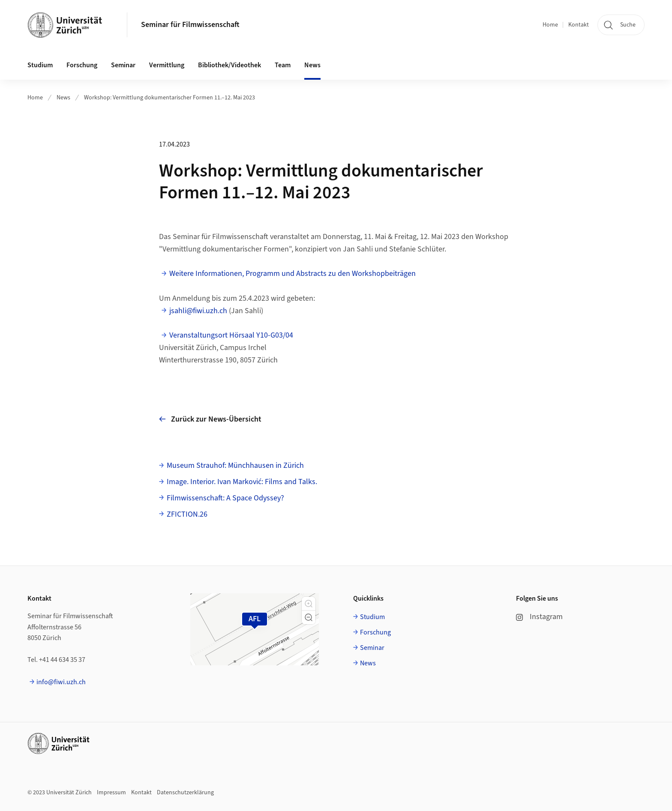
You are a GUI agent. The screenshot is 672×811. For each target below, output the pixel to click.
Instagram (539, 617)
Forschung (375, 632)
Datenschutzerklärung (185, 793)
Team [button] (283, 65)
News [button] (312, 65)
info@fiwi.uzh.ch (61, 682)
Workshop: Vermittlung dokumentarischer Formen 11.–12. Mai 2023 (169, 98)
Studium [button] (40, 65)
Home (550, 25)
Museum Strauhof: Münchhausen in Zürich (235, 465)
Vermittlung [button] (167, 65)
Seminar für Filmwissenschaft (190, 25)
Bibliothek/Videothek (229, 65)
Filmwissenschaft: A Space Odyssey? (225, 498)
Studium (372, 617)
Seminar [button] (123, 65)
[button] (309, 604)
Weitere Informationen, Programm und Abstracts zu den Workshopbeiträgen (292, 274)
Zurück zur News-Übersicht (210, 419)
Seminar (372, 648)
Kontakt (579, 25)
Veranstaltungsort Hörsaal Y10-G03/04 (231, 335)
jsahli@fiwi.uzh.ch (198, 311)
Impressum (111, 793)
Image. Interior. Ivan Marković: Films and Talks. (242, 482)
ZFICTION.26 (187, 514)
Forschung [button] (82, 65)
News (63, 98)
